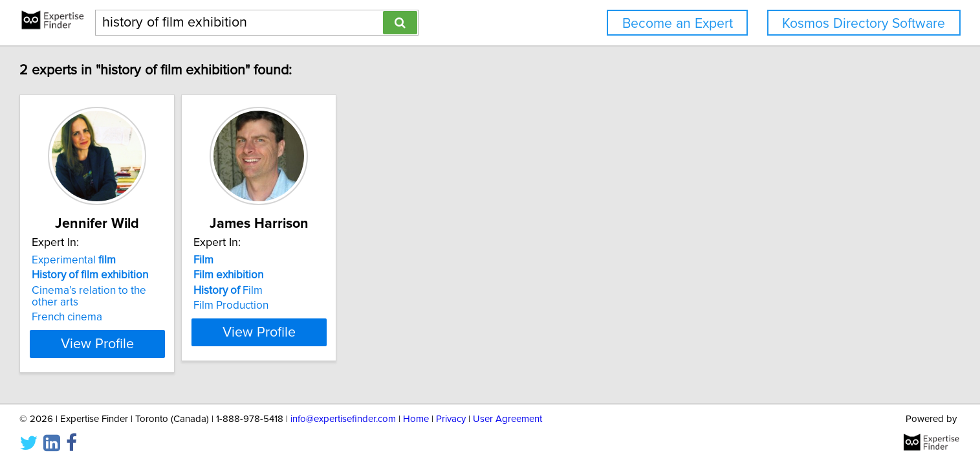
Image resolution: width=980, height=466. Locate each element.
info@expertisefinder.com (343, 419)
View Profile (196, 344)
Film (343, 291)
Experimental (157, 260)
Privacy (451, 419)
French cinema (150, 317)
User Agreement (507, 419)
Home (416, 419)
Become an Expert (678, 24)
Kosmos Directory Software (864, 24)
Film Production (346, 305)
